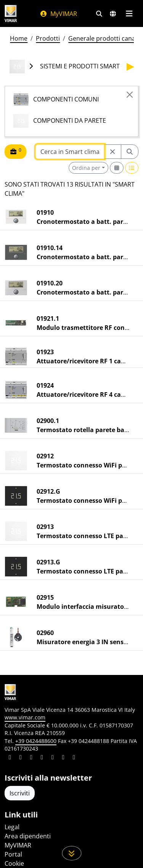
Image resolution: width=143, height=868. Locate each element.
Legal (12, 827)
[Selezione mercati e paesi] (113, 14)
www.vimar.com (25, 717)
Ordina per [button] (86, 168)
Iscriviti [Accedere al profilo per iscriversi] (20, 793)
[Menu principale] (129, 14)
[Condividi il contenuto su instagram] (42, 758)
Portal (13, 854)
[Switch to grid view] (117, 168)
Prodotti (48, 38)
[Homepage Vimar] (11, 13)
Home (19, 38)
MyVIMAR (58, 14)
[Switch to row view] (132, 168)
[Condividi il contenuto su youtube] (53, 758)
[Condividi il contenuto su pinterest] (31, 758)
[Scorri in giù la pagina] (71, 853)
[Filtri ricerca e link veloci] (99, 14)
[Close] (130, 95)
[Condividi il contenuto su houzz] (63, 758)
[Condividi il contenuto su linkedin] (10, 758)
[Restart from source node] (112, 152)
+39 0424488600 (36, 741)
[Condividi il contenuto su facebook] (21, 758)
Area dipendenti (28, 836)
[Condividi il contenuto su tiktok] (74, 758)
